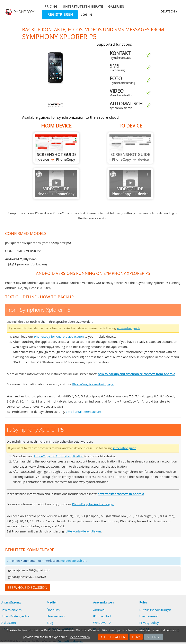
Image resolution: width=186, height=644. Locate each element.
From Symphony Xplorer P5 (56, 148)
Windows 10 (102, 623)
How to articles (11, 610)
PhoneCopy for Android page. (93, 384)
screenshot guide (129, 328)
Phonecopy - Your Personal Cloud (20, 12)
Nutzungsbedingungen (155, 610)
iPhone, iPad (102, 616)
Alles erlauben (113, 637)
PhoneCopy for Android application (59, 336)
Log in (86, 15)
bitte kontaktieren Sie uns (84, 412)
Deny (136, 637)
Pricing (51, 6)
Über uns (53, 610)
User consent (149, 616)
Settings (154, 637)
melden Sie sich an (73, 561)
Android (99, 610)
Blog (50, 623)
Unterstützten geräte (83, 6)
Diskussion (8, 623)
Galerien (116, 6)
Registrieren (60, 15)
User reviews (56, 616)
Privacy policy (149, 623)
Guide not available (56, 184)
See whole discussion (28, 588)
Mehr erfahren (80, 637)
